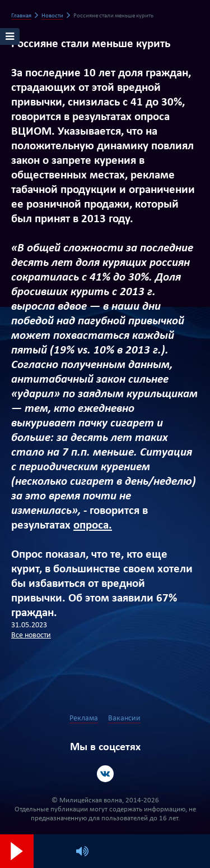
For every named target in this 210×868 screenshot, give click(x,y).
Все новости (31, 635)
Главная (21, 16)
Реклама (84, 718)
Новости (52, 16)
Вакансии (124, 718)
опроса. (93, 525)
